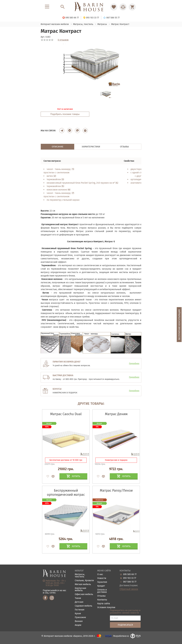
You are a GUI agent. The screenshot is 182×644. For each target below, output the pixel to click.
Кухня (78, 614)
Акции (78, 625)
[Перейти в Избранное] (114, 7)
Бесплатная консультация (179, 325)
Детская (79, 602)
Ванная (79, 621)
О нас (100, 574)
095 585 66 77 (130, 574)
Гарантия (102, 582)
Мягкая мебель (83, 584)
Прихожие (80, 617)
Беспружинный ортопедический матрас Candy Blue (66, 495)
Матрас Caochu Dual (66, 414)
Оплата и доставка (102, 591)
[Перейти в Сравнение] (123, 7)
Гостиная (80, 610)
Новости (102, 578)
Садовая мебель (83, 606)
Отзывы (101, 596)
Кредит (101, 586)
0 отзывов (63, 40)
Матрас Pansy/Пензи (116, 490)
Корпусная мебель (80, 589)
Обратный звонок (129, 589)
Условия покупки (106, 607)
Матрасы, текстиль (80, 576)
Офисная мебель (84, 594)
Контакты (102, 600)
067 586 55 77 (130, 582)
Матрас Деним (116, 414)
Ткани (78, 598)
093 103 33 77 (130, 578)
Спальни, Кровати (84, 581)
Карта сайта (104, 604)
